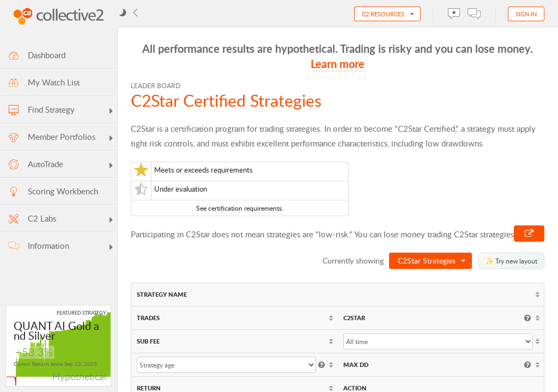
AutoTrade (61, 166)
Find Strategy (61, 111)
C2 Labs (61, 220)
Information (61, 247)
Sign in (526, 14)
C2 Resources (383, 14)
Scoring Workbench (53, 191)
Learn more (338, 64)
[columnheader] (338, 295)
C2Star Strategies (427, 261)
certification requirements (245, 208)
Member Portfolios (61, 138)
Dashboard (36, 55)
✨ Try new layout (511, 261)
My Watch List (43, 82)
